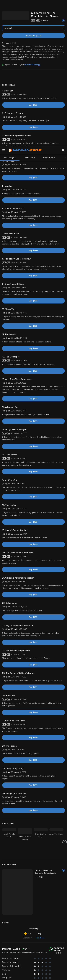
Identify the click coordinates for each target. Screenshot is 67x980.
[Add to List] (63, 21)
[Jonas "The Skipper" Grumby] (56, 842)
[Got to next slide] (64, 842)
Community (28, 907)
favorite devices (32, 65)
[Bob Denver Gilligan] (41, 842)
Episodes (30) (10, 76)
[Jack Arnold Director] (9, 842)
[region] (33, 962)
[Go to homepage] (25, 4)
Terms (55, 948)
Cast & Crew (29, 76)
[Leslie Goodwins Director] (25, 842)
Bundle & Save (49, 76)
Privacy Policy (41, 951)
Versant (25, 948)
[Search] (63, 4)
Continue (43, 976)
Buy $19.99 (38, 36)
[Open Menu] (4, 4)
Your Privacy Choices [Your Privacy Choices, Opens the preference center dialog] (23, 976)
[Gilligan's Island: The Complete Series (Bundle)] (40, 870)
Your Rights (28, 956)
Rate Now (40, 907)
